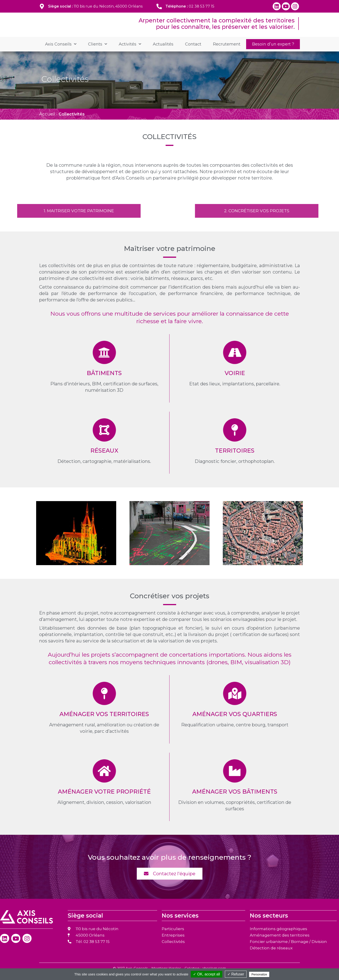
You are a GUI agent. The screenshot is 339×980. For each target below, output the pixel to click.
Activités (130, 50)
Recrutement (227, 50)
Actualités (163, 50)
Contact (193, 50)
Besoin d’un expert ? (273, 50)
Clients (98, 50)
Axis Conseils (61, 50)
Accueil (47, 120)
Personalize (259, 974)
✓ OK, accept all (206, 974)
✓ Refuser (236, 974)
